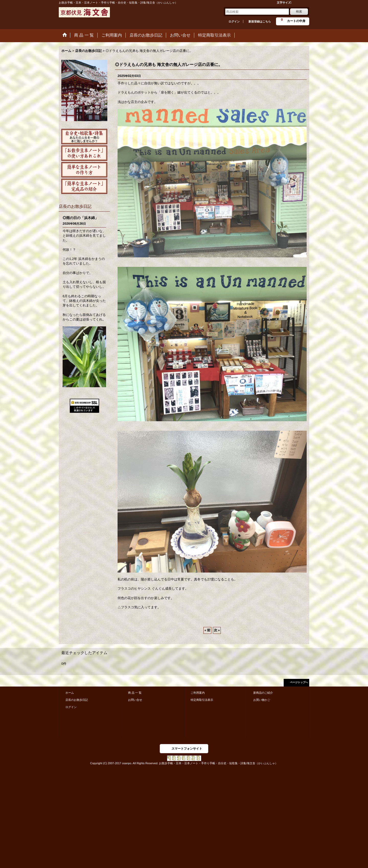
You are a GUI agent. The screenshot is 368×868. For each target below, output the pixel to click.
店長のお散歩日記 (77, 700)
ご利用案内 (198, 693)
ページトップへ (299, 682)
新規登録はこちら (260, 21)
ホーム (70, 693)
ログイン (234, 21)
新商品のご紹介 (263, 693)
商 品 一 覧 (135, 693)
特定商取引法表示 (202, 700)
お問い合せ (135, 700)
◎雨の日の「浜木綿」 (80, 218)
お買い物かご (262, 700)
